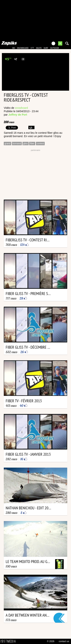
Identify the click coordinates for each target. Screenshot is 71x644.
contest (40, 144)
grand (7, 144)
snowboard (23, 48)
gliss (26, 144)
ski (14, 48)
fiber (32, 144)
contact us (64, 641)
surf (46, 48)
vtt (32, 48)
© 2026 (51, 641)
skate (39, 48)
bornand (17, 144)
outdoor (55, 48)
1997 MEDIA (9, 641)
